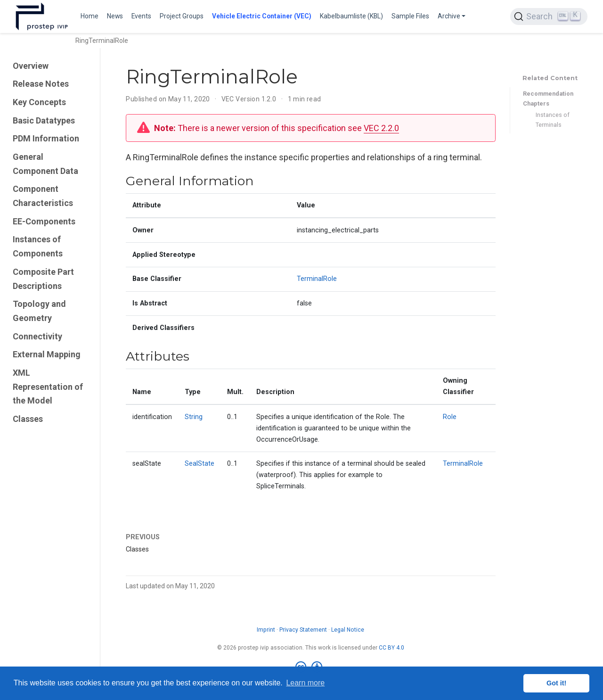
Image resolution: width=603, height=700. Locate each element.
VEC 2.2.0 (381, 128)
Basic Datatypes (44, 120)
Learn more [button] (305, 683)
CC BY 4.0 (391, 648)
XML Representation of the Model (48, 387)
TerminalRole (317, 279)
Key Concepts (39, 102)
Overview (31, 66)
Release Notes (41, 84)
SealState (200, 464)
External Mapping (47, 354)
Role (450, 417)
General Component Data (45, 164)
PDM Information (46, 138)
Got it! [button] (556, 683)
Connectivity (37, 336)
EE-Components (44, 221)
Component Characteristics (43, 196)
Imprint (266, 630)
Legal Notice (348, 630)
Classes (28, 419)
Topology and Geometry (39, 311)
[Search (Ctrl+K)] (549, 16)
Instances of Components (38, 246)
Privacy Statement (303, 630)
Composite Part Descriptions (43, 279)
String (194, 417)
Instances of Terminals (553, 120)
